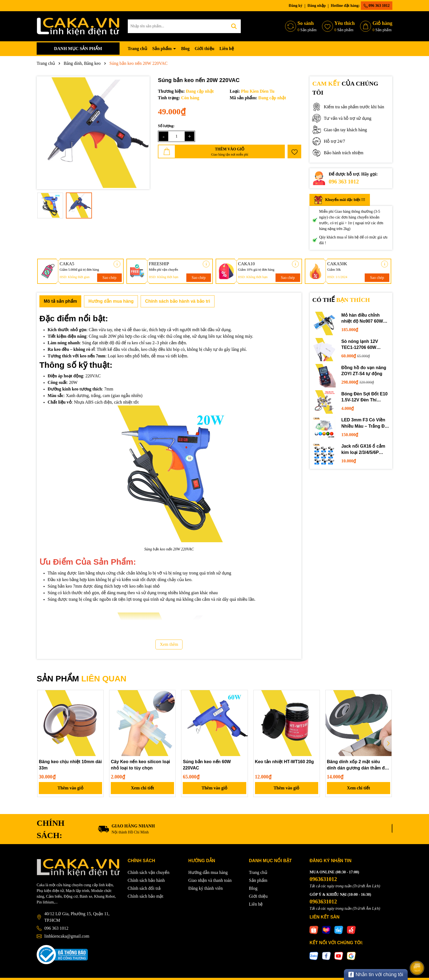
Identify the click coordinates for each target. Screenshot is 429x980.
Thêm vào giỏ (70, 788)
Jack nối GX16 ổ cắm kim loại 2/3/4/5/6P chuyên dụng (363, 450)
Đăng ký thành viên (205, 888)
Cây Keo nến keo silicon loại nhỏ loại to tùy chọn (140, 765)
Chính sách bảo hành (146, 880)
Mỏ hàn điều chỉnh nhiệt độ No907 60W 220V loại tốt (362, 319)
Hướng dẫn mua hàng (208, 872)
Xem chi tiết (143, 788)
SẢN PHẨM (82, 679)
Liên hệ (227, 49)
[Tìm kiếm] (234, 26)
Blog (185, 49)
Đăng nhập (317, 6)
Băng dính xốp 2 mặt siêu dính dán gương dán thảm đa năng (357, 765)
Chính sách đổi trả (144, 888)
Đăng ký (295, 6)
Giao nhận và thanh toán (210, 880)
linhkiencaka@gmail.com (67, 936)
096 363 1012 (377, 6)
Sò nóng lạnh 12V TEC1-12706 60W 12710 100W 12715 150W (360, 345)
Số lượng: (166, 126)
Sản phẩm (162, 49)
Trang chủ (137, 49)
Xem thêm (169, 644)
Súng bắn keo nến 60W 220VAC (207, 765)
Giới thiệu (205, 49)
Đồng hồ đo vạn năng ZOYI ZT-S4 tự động (364, 371)
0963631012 (323, 879)
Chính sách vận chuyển (149, 872)
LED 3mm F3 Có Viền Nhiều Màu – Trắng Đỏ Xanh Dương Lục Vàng (365, 423)
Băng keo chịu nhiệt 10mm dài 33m (70, 765)
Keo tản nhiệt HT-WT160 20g (284, 762)
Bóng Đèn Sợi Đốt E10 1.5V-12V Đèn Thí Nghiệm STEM (364, 397)
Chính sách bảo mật (146, 896)
